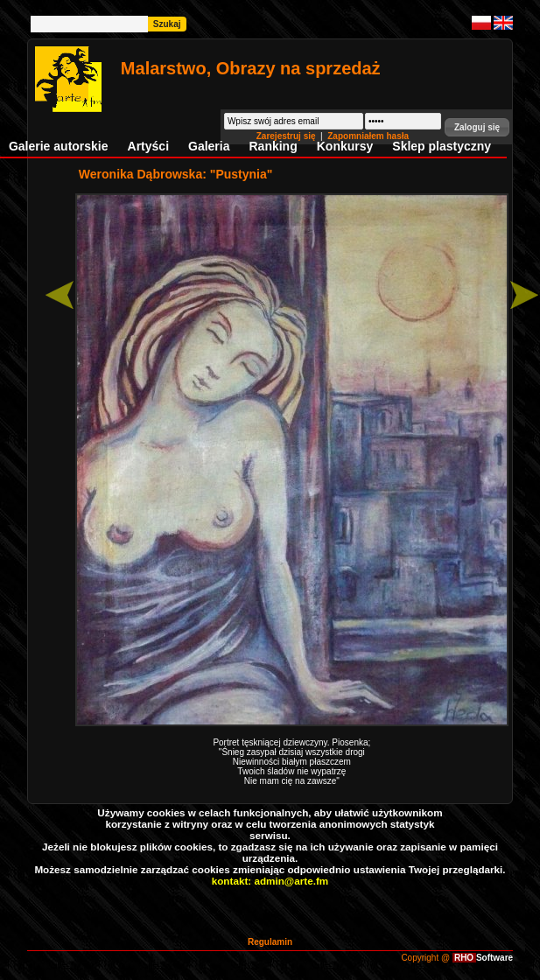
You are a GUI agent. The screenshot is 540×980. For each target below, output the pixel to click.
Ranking (274, 146)
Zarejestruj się (288, 136)
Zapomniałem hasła (368, 136)
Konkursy (345, 146)
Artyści (148, 146)
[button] (477, 127)
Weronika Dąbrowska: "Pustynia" (176, 174)
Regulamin (270, 942)
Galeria (209, 146)
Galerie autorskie (59, 146)
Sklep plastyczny (442, 146)
